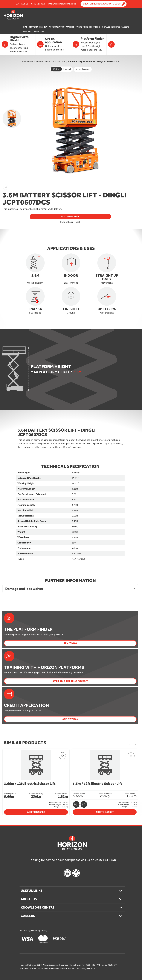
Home (40, 61)
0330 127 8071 (38, 4)
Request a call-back (70, 222)
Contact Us (22, 4)
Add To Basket (70, 217)
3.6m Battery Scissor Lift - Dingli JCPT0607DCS (94, 61)
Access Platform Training (62, 27)
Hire (25, 27)
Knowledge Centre (111, 27)
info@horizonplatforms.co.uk (62, 4)
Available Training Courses (70, 681)
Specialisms (95, 27)
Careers (125, 27)
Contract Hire (36, 27)
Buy (46, 27)
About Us (27, 31)
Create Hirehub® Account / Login (102, 4)
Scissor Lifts (59, 61)
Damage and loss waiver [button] (24, 589)
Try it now (70, 643)
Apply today (70, 719)
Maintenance (82, 27)
